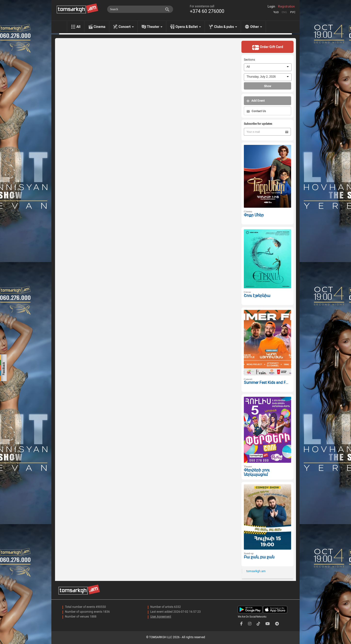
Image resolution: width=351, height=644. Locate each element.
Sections (249, 60)
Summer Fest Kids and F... (266, 383)
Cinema (100, 27)
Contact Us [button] (256, 111)
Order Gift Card (267, 47)
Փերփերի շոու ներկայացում (257, 472)
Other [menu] (256, 27)
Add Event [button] (255, 101)
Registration (286, 7)
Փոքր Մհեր (254, 215)
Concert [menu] (126, 27)
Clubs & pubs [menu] (226, 27)
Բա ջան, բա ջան (259, 557)
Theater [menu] (155, 27)
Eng (284, 12)
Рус (293, 12)
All (78, 27)
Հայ (276, 12)
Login (271, 7)
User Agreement (161, 617)
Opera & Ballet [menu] (188, 27)
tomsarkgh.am (256, 571)
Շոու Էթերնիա (257, 296)
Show (268, 86)
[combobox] (268, 67)
